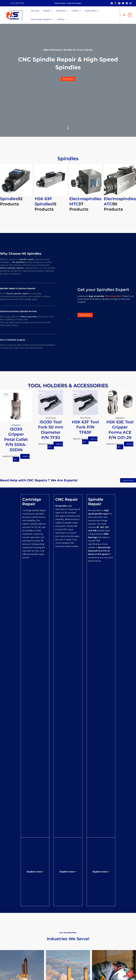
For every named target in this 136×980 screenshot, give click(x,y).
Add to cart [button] (21, 458)
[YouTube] (123, 3)
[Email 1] (130, 3)
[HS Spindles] (14, 15)
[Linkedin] (127, 3)
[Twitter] (115, 3)
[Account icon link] (120, 15)
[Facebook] (112, 3)
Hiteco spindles (113, 296)
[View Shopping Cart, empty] (130, 15)
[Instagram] (119, 3)
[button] (17, 3)
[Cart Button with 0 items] (130, 974)
